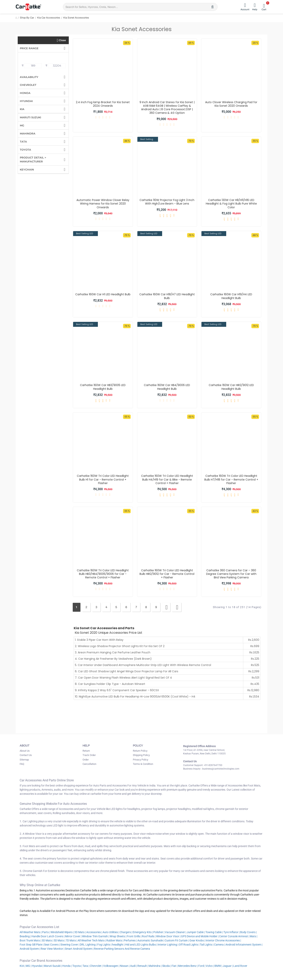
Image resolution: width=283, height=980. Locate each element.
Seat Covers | (52, 945)
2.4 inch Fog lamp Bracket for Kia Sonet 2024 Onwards (103, 104)
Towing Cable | (214, 932)
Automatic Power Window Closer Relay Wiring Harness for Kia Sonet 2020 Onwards (103, 204)
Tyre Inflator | (232, 932)
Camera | (219, 945)
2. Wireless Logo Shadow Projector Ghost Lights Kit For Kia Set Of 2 (120, 646)
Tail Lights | (207, 945)
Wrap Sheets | (118, 936)
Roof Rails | (149, 936)
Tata (23, 142)
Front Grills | (134, 936)
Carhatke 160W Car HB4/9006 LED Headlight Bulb (167, 387)
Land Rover (241, 966)
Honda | (67, 966)
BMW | (218, 966)
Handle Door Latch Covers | (48, 936)
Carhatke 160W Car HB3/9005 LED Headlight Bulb (103, 387)
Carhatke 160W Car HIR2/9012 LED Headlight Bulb (231, 387)
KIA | (22, 966)
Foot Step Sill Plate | (32, 945)
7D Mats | (71, 940)
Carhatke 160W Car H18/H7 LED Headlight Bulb (167, 296)
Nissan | (125, 966)
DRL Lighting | (88, 945)
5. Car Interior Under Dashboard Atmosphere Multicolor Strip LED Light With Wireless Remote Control (143, 665)
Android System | (30, 949)
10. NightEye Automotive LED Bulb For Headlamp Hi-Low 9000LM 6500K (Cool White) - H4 (135, 697)
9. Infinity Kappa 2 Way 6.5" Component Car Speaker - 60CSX (117, 690)
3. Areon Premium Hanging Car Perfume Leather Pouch (113, 652)
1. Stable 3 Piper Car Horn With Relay (99, 640)
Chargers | (126, 932)
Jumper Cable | (196, 932)
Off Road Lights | (189, 945)
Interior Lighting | (168, 945)
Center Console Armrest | (234, 936)
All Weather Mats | (31, 932)
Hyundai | (38, 966)
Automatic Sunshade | (151, 940)
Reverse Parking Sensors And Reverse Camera (122, 949)
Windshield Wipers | (62, 932)
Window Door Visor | (168, 936)
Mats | (254, 936)
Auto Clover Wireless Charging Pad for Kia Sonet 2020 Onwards (231, 104)
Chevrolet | (96, 966)
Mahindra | (155, 966)
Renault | (143, 966)
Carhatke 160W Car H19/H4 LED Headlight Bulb (231, 296)
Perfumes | (130, 940)
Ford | (202, 966)
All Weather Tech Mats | (92, 940)
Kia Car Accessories (49, 18)
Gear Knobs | (197, 940)
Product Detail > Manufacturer (33, 159)
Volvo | (210, 966)
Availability (29, 77)
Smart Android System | (79, 949)
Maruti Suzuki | (53, 966)
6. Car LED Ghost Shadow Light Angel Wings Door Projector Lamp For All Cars (127, 671)
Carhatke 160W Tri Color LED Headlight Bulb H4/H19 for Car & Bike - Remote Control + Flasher (167, 479)
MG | (28, 966)
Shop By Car (27, 18)
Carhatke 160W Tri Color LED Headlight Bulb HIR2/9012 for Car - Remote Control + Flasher (167, 574)
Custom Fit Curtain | (177, 940)
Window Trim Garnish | (96, 936)
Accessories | (94, 932)
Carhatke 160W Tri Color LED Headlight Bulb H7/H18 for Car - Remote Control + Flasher (231, 479)
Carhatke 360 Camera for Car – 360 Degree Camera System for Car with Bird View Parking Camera (231, 574)
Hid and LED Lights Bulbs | (141, 945)
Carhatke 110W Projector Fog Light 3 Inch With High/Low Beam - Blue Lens (167, 202)
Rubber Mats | (115, 940)
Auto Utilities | (111, 932)
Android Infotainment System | (244, 945)
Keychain (27, 170)
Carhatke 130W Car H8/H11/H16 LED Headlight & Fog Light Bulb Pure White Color (231, 204)
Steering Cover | (70, 945)
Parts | (46, 932)
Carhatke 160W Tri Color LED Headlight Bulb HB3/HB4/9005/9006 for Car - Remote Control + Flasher (103, 574)
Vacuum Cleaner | (175, 932)
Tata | (86, 966)
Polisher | (159, 932)
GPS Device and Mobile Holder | (200, 936)
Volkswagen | (111, 966)
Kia (22, 109)
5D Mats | (59, 940)
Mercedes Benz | (188, 966)
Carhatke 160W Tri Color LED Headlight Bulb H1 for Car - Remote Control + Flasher (103, 479)
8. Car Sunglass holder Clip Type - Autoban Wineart (110, 684)
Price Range (29, 48)
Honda (25, 93)
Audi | (133, 966)
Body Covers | (248, 932)
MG (22, 125)
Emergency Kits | (143, 932)
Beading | (25, 936)
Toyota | (77, 966)
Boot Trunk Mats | (30, 940)
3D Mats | (80, 932)
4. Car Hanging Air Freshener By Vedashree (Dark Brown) (113, 659)
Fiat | (175, 966)
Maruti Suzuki (30, 117)
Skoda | (167, 966)
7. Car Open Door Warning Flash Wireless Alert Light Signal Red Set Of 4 (123, 678)
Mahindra (28, 133)
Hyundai (26, 101)
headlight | (118, 945)
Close (62, 40)
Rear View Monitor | (52, 949)
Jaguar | (228, 966)
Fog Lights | (104, 945)
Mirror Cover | (73, 936)
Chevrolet (28, 85)
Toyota (25, 150)
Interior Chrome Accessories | (223, 940)
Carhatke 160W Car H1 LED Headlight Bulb (103, 294)
